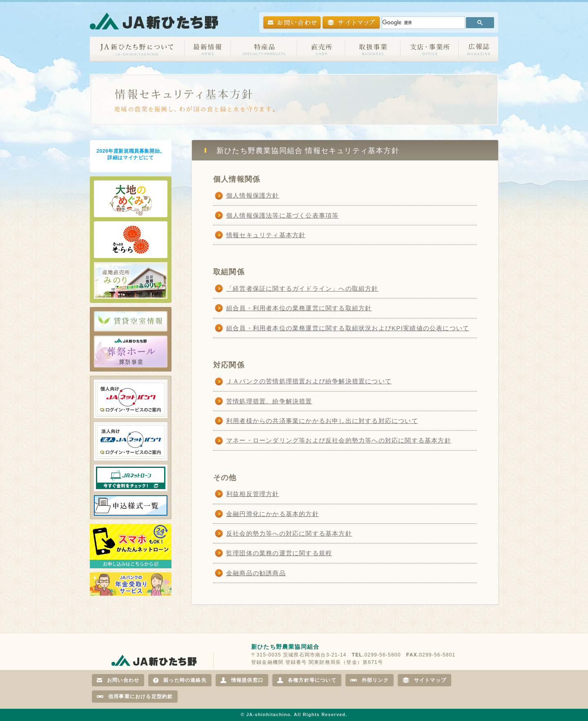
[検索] (423, 23)
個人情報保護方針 (253, 195)
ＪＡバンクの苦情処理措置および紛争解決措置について (309, 381)
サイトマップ (424, 680)
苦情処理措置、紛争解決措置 (269, 401)
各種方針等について (307, 680)
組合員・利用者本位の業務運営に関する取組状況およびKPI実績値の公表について (348, 328)
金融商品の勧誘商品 (256, 573)
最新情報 (208, 49)
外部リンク (370, 680)
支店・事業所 (430, 49)
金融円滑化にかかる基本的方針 (273, 514)
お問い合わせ (118, 680)
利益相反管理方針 (253, 494)
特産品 (264, 49)
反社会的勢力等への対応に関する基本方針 (289, 533)
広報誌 (479, 49)
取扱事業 (373, 49)
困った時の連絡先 (180, 680)
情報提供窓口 (242, 680)
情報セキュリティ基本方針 (266, 235)
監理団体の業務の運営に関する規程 (279, 553)
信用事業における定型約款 (135, 697)
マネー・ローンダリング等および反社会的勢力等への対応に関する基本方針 (339, 440)
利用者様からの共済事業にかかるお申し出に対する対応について (322, 421)
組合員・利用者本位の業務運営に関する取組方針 (299, 308)
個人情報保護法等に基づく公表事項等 (282, 215)
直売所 (321, 49)
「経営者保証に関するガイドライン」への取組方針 (302, 288)
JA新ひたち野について (137, 49)
